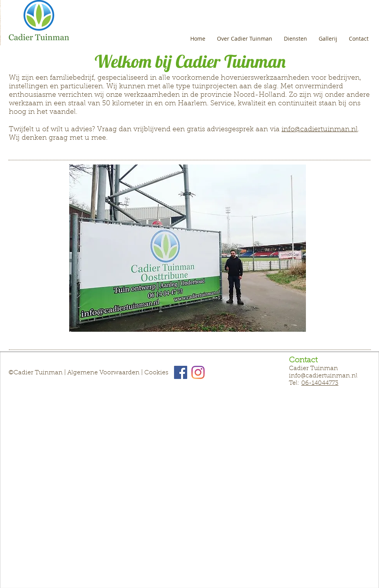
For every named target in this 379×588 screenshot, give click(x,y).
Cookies (156, 373)
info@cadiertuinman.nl (320, 130)
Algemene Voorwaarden (103, 373)
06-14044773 (320, 383)
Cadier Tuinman (39, 373)
